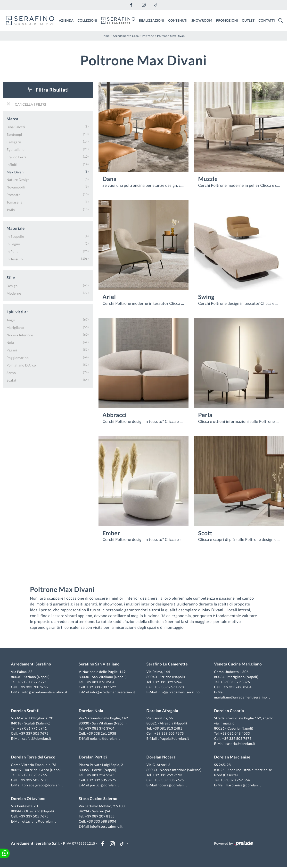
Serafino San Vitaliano (100, 665)
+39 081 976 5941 (33, 729)
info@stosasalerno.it (107, 827)
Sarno (11, 372)
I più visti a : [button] (17, 312)
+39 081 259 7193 (167, 775)
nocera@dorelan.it (172, 785)
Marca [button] (12, 119)
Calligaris (14, 142)
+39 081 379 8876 (235, 682)
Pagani (12, 350)
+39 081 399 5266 (167, 682)
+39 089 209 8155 (100, 817)
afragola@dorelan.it (173, 739)
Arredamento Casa (126, 36)
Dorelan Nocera (161, 758)
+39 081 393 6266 (33, 775)
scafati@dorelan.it (37, 739)
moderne (14, 293)
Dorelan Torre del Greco (34, 758)
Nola (10, 342)
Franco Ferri (16, 157)
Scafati (12, 380)
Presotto (14, 194)
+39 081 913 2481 (167, 729)
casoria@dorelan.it (240, 744)
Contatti (267, 20)
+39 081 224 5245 (100, 775)
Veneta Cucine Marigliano (238, 665)
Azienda (66, 20)
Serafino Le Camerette (167, 665)
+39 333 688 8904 (237, 687)
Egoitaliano (16, 149)
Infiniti (12, 164)
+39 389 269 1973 (169, 687)
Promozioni (227, 20)
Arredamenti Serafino (32, 665)
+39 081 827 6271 (33, 682)
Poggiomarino (18, 357)
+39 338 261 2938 (102, 734)
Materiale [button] (16, 228)
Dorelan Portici (93, 758)
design (12, 285)
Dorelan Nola (91, 711)
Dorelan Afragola (162, 711)
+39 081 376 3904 (100, 682)
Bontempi (14, 134)
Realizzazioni (152, 20)
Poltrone (148, 36)
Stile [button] (11, 277)
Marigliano (15, 327)
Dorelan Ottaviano (29, 799)
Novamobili (16, 187)
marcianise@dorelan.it (243, 785)
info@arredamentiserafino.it (45, 692)
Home (106, 36)
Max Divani (16, 172)
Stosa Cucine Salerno (98, 799)
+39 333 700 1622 (34, 687)
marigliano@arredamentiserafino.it (242, 697)
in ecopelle (15, 236)
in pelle (12, 251)
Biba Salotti (16, 127)
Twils (11, 209)
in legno (13, 244)
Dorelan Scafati (26, 711)
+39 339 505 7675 (34, 734)
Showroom (202, 20)
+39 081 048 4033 (235, 734)
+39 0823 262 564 (235, 780)
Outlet (248, 20)
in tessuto (15, 259)
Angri (11, 320)
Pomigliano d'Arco (21, 365)
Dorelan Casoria (229, 711)
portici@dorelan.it (105, 785)
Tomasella (14, 202)
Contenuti (178, 20)
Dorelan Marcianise (232, 758)
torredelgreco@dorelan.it (43, 785)
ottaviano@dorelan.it (40, 822)
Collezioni (87, 20)
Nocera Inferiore (20, 335)
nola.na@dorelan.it (105, 739)
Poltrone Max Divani (171, 36)
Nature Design (18, 179)
